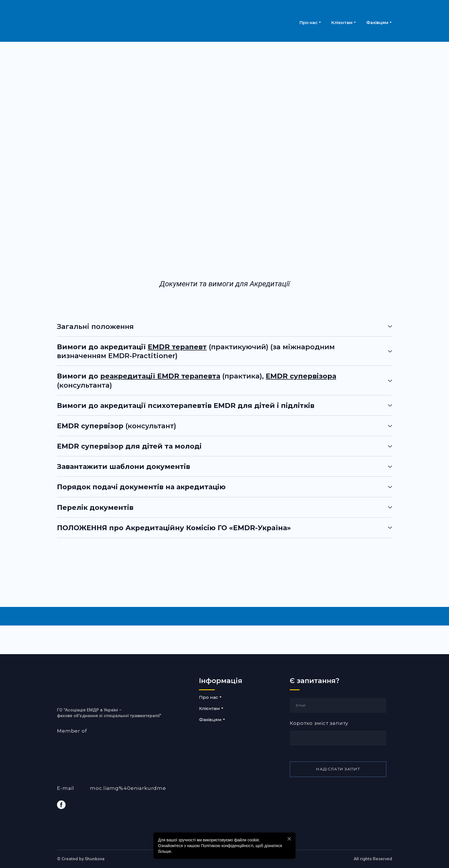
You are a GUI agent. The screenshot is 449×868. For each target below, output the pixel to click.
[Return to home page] (113, 22)
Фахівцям (377, 22)
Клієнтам (342, 22)
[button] (224, 327)
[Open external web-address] (125, 753)
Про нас (309, 22)
